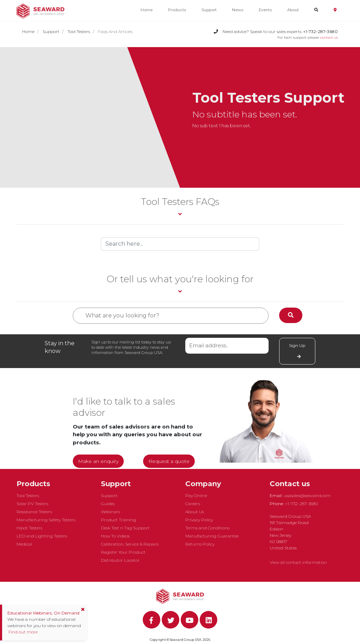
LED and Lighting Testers (42, 536)
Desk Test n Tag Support (125, 528)
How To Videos (115, 536)
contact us (329, 37)
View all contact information (298, 562)
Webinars (110, 512)
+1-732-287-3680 (301, 504)
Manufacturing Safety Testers (46, 520)
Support (209, 10)
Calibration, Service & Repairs (130, 544)
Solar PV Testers (32, 504)
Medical (24, 544)
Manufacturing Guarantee (212, 536)
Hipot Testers (29, 528)
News (238, 10)
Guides (108, 504)
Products (177, 10)
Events (265, 10)
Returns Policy (200, 544)
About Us (195, 512)
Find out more (22, 632)
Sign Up (297, 351)
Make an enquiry (98, 461)
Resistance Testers (34, 512)
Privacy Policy (199, 520)
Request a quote (169, 461)
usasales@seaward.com (307, 495)
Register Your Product (123, 552)
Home (147, 10)
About (293, 10)
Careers (193, 504)
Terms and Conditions (207, 528)
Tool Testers (79, 31)
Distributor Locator (120, 560)
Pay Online (196, 495)
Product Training (118, 520)
